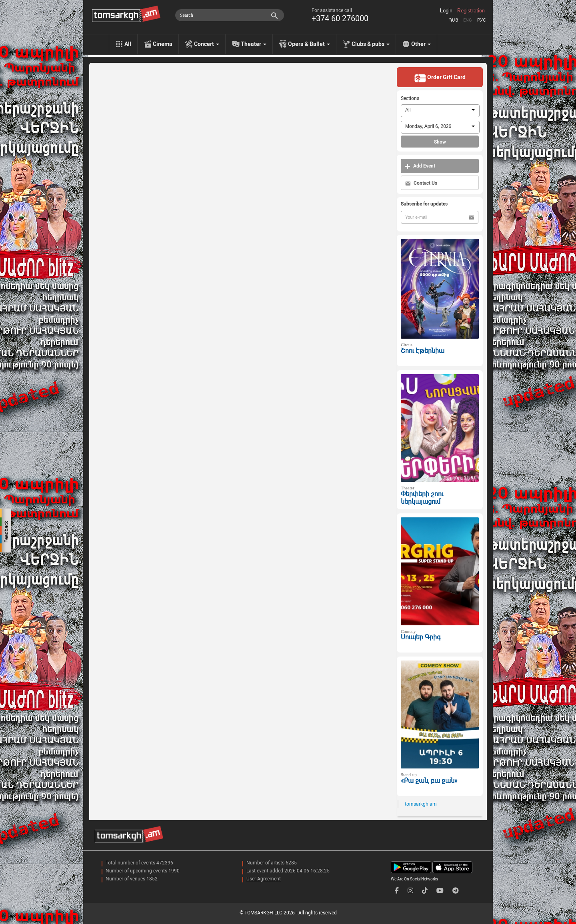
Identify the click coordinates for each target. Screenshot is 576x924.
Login (446, 11)
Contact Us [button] (421, 183)
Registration (471, 11)
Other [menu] (421, 44)
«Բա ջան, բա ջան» (429, 781)
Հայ (454, 20)
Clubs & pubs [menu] (371, 44)
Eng (468, 20)
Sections (410, 98)
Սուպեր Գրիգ (421, 637)
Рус (482, 20)
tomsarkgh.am (421, 804)
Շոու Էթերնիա (423, 351)
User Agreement (264, 879)
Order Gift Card (440, 78)
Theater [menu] (254, 44)
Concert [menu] (207, 44)
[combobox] (440, 111)
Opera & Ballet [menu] (309, 44)
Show (440, 142)
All (128, 44)
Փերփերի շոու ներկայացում (422, 498)
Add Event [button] (420, 166)
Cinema (163, 44)
